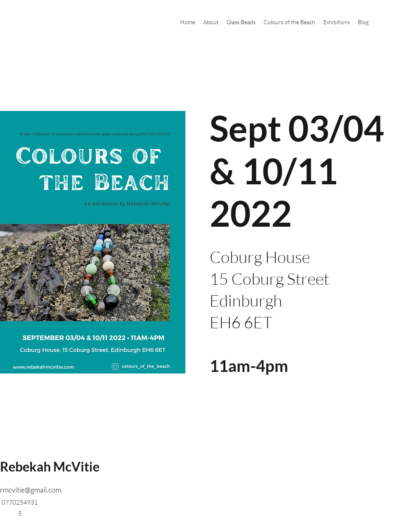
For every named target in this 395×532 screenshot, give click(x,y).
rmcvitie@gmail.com (31, 490)
